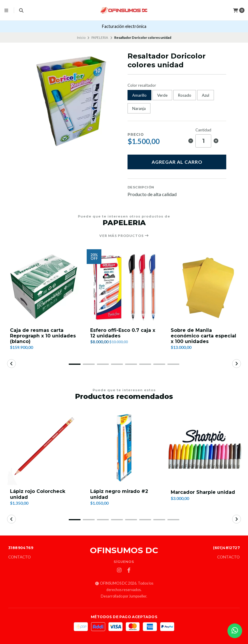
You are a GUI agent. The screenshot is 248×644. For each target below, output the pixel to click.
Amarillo (139, 95)
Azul (206, 95)
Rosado (185, 95)
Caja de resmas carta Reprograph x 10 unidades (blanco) (43, 336)
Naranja (139, 108)
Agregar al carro (177, 162)
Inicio (81, 37)
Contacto (20, 557)
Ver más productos (124, 236)
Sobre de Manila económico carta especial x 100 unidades (203, 336)
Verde (162, 95)
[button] (75, 364)
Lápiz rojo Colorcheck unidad (38, 494)
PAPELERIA (100, 37)
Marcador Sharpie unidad (203, 492)
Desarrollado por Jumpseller (124, 596)
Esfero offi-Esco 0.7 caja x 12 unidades (123, 333)
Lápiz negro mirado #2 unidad (119, 494)
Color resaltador (142, 85)
